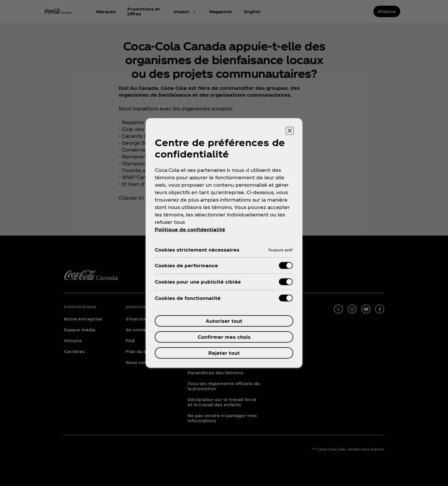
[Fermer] (290, 131)
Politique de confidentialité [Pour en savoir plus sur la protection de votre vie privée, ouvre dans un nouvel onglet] (190, 229)
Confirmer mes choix (224, 337)
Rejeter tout (224, 353)
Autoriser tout (224, 321)
